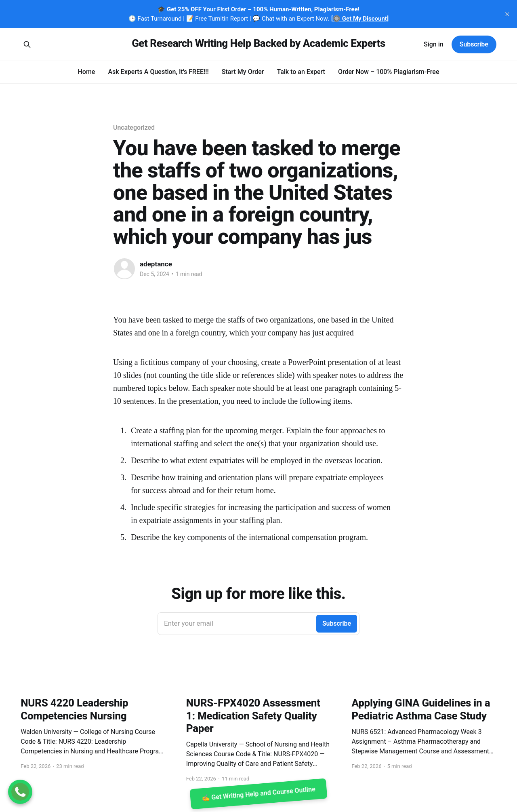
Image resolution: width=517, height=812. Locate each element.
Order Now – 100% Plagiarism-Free (389, 72)
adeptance (156, 264)
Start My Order (243, 72)
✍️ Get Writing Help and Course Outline (258, 794)
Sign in (434, 44)
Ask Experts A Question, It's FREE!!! (158, 72)
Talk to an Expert (301, 72)
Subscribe (474, 44)
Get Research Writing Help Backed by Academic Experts (258, 43)
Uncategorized (134, 128)
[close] (507, 14)
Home (86, 72)
